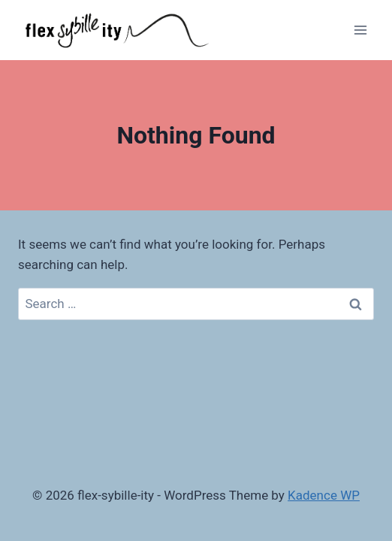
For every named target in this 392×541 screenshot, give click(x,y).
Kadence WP (324, 495)
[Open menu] (360, 30)
